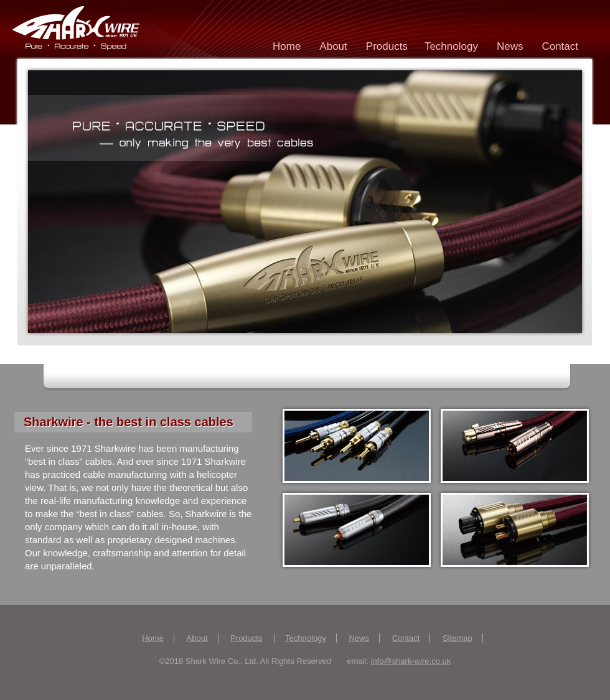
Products (388, 49)
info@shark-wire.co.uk (411, 661)
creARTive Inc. (346, 681)
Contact (560, 46)
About (333, 46)
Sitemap (457, 638)
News (510, 46)
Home (287, 46)
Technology (451, 46)
